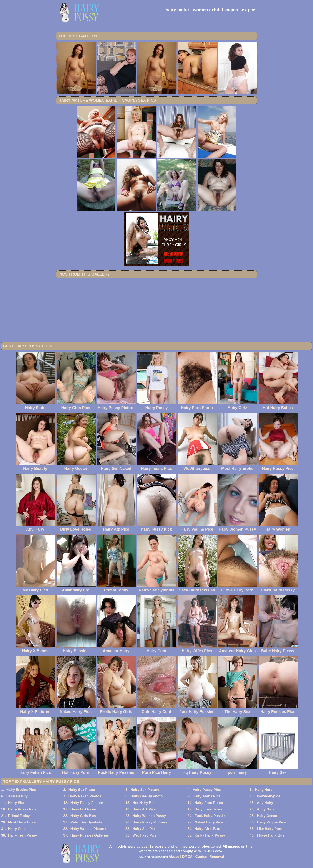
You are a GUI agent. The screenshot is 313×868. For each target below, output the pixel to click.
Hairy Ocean (267, 816)
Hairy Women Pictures (89, 829)
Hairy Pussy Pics (207, 790)
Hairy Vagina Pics (271, 822)
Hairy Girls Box (207, 829)
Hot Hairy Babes (146, 803)
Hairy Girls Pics (83, 816)
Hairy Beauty (17, 796)
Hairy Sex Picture (145, 790)
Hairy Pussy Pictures (150, 822)
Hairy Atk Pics (144, 809)
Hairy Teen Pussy (23, 835)
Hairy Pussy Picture (87, 803)
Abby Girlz (266, 809)
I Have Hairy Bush (272, 835)
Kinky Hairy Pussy (210, 835)
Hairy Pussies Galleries (90, 835)
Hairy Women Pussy (149, 816)
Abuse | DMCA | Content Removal (196, 857)
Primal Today (19, 816)
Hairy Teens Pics (207, 796)
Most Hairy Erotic (23, 822)
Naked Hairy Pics (209, 822)
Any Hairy (265, 803)
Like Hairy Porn (270, 829)
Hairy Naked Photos (85, 796)
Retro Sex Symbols (86, 822)
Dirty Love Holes (208, 809)
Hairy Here (264, 790)
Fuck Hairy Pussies (211, 816)
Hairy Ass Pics (145, 829)
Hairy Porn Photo (209, 803)
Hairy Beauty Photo (147, 796)
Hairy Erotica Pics (21, 790)
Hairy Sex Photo (82, 790)
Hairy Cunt (17, 829)
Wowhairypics (269, 796)
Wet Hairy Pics (145, 835)
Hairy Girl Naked (84, 809)
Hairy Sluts (17, 803)
